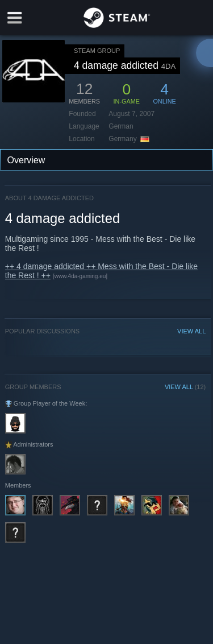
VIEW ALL (191, 331)
